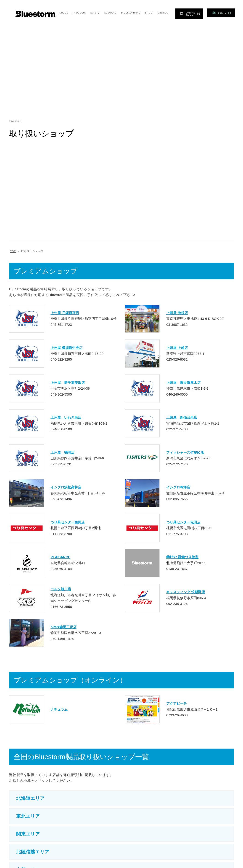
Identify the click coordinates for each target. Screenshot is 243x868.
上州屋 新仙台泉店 (182, 417)
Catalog (163, 12)
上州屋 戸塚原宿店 (65, 313)
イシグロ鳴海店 (178, 487)
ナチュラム (59, 709)
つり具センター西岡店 (68, 522)
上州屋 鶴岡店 (62, 452)
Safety (95, 12)
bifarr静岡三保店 (63, 627)
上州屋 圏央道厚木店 (183, 383)
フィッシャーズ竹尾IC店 (185, 452)
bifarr (221, 13)
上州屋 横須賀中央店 (66, 348)
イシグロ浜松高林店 (66, 487)
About (63, 12)
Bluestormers (131, 12)
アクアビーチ (177, 703)
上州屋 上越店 (177, 348)
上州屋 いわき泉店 (66, 417)
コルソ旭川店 (61, 589)
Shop (149, 12)
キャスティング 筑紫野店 (186, 592)
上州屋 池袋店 (177, 313)
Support (110, 12)
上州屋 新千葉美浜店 (68, 383)
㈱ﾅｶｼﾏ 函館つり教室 (182, 557)
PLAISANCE (60, 557)
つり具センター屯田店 (183, 522)
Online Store (190, 14)
